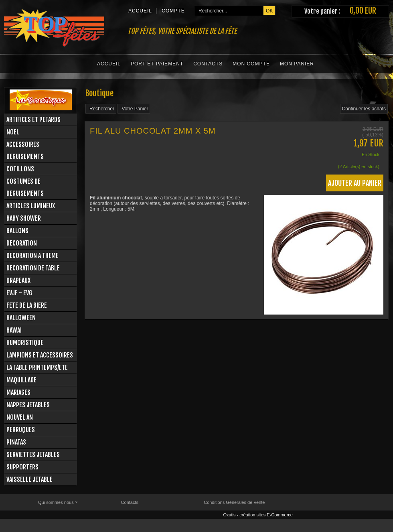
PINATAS (16, 442)
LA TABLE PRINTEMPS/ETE (37, 368)
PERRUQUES (21, 430)
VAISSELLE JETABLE (29, 479)
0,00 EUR (363, 11)
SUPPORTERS (22, 467)
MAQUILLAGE (21, 380)
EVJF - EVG (19, 293)
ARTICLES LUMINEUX (31, 206)
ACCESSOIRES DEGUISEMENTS (25, 150)
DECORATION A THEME (32, 256)
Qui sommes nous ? (58, 502)
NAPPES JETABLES (28, 405)
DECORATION (22, 243)
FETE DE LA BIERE (27, 305)
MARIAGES (18, 392)
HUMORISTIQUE (25, 343)
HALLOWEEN (21, 318)
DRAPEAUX (18, 280)
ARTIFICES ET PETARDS (33, 120)
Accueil (109, 64)
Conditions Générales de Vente (234, 502)
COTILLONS (20, 169)
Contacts (208, 64)
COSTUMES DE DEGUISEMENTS (25, 187)
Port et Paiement (157, 64)
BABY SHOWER (24, 218)
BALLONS (17, 231)
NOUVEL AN (20, 417)
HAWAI (14, 330)
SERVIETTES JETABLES (33, 455)
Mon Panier (297, 64)
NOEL (13, 132)
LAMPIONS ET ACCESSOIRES (40, 355)
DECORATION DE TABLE (33, 268)
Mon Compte (251, 64)
